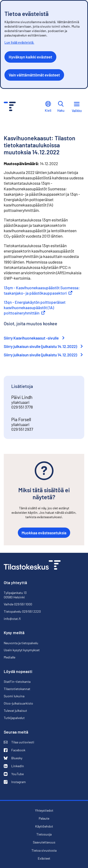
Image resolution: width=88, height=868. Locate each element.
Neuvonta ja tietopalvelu (21, 643)
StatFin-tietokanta (17, 682)
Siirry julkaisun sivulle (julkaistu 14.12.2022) (43, 346)
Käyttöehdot (44, 826)
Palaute (44, 818)
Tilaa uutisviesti (19, 742)
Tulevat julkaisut (15, 711)
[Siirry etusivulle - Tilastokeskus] (10, 107)
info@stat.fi (12, 619)
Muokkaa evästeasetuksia (44, 533)
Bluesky (13, 758)
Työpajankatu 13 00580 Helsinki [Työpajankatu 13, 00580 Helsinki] (15, 595)
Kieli (48, 107)
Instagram (15, 782)
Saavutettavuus (44, 842)
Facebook (15, 750)
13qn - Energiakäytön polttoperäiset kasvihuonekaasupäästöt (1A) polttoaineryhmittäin (35, 307)
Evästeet (44, 858)
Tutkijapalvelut (14, 718)
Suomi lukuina (14, 696)
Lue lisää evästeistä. (19, 42)
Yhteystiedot (44, 810)
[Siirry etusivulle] (32, 566)
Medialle (10, 657)
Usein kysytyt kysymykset (22, 650)
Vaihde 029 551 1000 (18, 604)
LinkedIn (14, 766)
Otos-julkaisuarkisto (18, 703)
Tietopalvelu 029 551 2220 (22, 611)
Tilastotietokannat (17, 689)
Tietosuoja (44, 834)
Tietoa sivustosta (44, 850)
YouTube (14, 774)
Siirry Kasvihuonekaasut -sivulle (34, 338)
